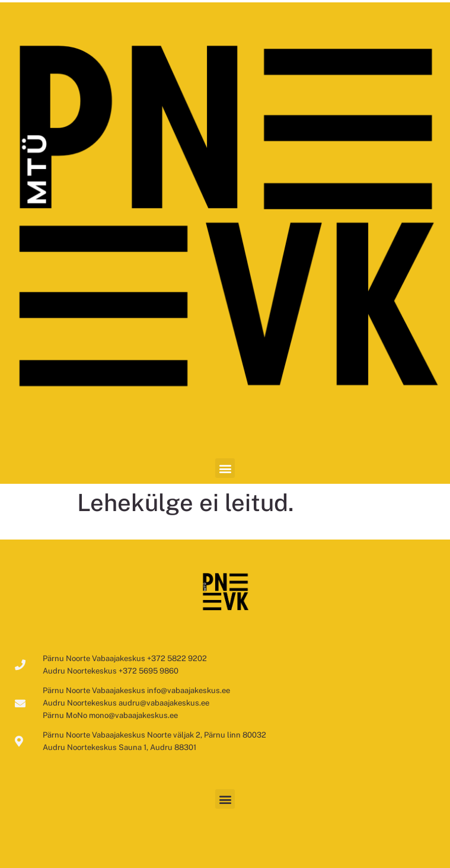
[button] (225, 468)
